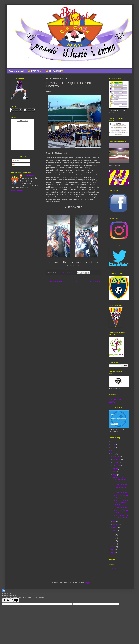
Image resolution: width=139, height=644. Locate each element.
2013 (113, 544)
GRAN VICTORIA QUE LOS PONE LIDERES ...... (120, 479)
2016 (113, 535)
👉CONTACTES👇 (55, 71)
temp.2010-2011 (116, 568)
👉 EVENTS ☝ (35, 71)
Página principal (16, 71)
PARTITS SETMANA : (120, 508)
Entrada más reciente (55, 281)
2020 (113, 444)
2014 (113, 541)
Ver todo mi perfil (17, 191)
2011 (113, 550)
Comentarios (18, 165)
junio (115, 472)
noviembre (117, 459)
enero (115, 531)
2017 (113, 454)
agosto (116, 469)
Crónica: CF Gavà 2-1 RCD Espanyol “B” (120, 517)
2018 (113, 451)
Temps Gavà (22, 121)
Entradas (16, 161)
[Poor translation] (15, 600)
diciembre (117, 456)
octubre (116, 462)
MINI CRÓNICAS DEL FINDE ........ (120, 497)
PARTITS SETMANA (120, 485)
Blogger (87, 583)
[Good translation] (6, 600)
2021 (113, 441)
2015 (113, 538)
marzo (115, 524)
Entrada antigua (94, 281)
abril (115, 521)
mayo (115, 475)
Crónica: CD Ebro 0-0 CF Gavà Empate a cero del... (120, 503)
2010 (113, 553)
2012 (113, 547)
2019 (113, 447)
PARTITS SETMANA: (120, 493)
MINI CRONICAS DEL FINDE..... (120, 511)
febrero (116, 528)
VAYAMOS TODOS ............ (119, 488)
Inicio (75, 281)
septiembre (117, 466)
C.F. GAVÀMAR (28, 175)
